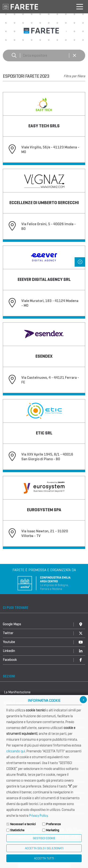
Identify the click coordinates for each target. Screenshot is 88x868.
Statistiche (17, 830)
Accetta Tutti (44, 858)
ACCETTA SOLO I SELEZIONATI (44, 848)
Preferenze (53, 824)
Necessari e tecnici (23, 824)
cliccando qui (16, 751)
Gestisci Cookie (44, 838)
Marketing (53, 830)
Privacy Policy (38, 816)
